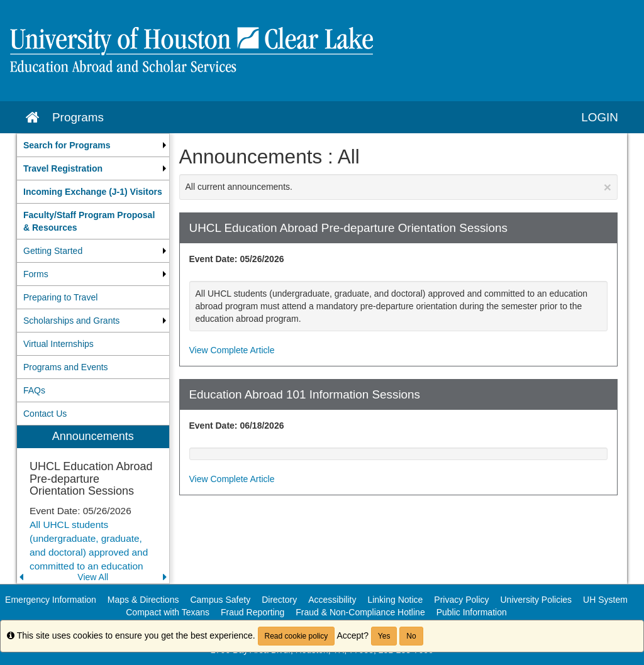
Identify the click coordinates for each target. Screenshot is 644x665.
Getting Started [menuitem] (53, 251)
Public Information (472, 612)
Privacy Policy (461, 600)
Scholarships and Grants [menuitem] (71, 321)
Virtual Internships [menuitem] (58, 344)
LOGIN (600, 117)
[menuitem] (93, 145)
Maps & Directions (143, 600)
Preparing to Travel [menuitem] (60, 297)
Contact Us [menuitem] (45, 414)
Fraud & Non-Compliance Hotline (360, 612)
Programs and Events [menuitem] (66, 367)
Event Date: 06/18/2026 (237, 426)
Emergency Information (51, 600)
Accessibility (332, 600)
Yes (384, 636)
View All (93, 577)
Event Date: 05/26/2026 (237, 259)
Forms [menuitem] (36, 274)
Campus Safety (220, 600)
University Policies (536, 600)
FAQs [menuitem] (34, 390)
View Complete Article (232, 350)
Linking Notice (395, 600)
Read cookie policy (297, 636)
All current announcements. (399, 187)
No (411, 636)
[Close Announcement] (608, 187)
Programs (78, 117)
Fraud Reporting (253, 612)
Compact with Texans (168, 612)
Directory (279, 600)
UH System (605, 600)
